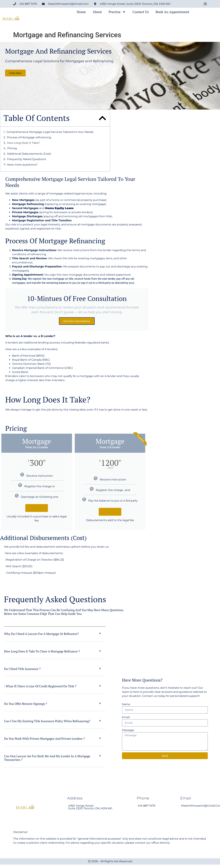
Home (81, 12)
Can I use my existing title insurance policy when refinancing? (47, 721)
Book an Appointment (172, 12)
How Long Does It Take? (23, 143)
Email (126, 717)
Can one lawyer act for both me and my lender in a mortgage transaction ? (47, 758)
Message (128, 730)
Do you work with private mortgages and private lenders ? (44, 739)
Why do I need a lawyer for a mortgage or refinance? (41, 634)
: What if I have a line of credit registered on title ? (40, 686)
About (97, 12)
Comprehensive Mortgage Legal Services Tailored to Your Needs (50, 132)
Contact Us (141, 12)
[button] (102, 118)
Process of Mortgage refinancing (29, 137)
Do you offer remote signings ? (26, 704)
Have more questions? (22, 165)
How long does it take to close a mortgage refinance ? (42, 651)
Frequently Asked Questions (27, 159)
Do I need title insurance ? (22, 669)
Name (126, 704)
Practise (117, 12)
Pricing (12, 148)
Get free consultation (77, 321)
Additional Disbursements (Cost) (29, 154)
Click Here (37, 508)
